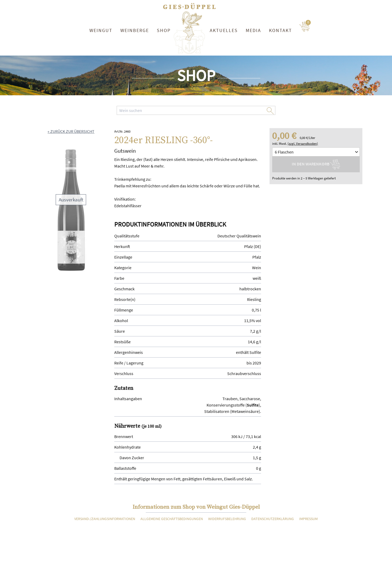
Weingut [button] (101, 30)
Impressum (308, 519)
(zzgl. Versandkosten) (303, 144)
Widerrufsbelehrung (227, 519)
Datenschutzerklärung (273, 519)
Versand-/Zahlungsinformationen (105, 519)
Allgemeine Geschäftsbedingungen (172, 519)
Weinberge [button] (135, 30)
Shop (164, 30)
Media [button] (253, 30)
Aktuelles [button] (224, 30)
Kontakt (281, 30)
